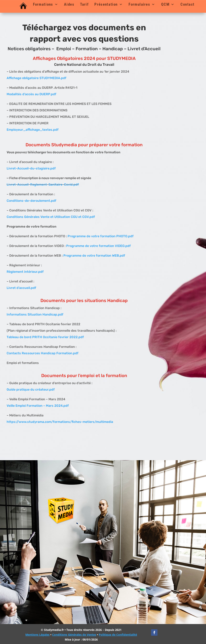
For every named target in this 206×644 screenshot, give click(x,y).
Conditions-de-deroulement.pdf (31, 201)
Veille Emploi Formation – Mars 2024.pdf (38, 406)
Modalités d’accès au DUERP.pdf (31, 94)
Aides (69, 5)
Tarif (84, 5)
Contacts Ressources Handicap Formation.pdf (43, 353)
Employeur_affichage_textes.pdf (33, 130)
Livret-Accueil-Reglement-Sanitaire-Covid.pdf (43, 185)
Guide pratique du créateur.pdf (31, 389)
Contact (187, 5)
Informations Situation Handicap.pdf (35, 314)
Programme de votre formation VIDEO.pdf (98, 246)
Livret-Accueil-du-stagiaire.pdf (31, 168)
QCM (165, 5)
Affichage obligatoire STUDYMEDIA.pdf (37, 78)
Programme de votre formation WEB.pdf (94, 256)
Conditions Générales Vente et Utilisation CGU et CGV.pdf (51, 217)
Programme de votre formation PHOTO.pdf (101, 236)
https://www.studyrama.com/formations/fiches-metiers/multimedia (60, 422)
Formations (43, 5)
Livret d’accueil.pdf (21, 288)
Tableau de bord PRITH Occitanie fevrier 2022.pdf (45, 337)
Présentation (106, 5)
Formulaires (139, 5)
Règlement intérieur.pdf (25, 272)
